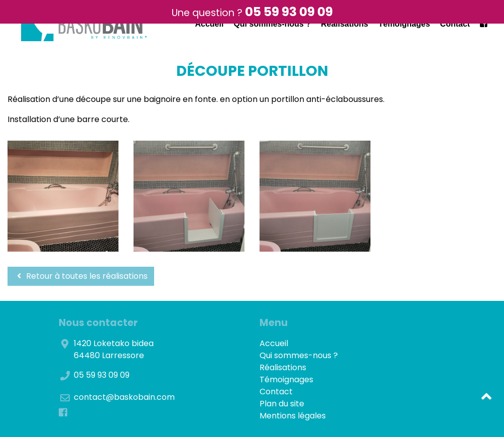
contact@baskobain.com (124, 397)
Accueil (209, 24)
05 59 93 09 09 (289, 12)
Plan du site (282, 404)
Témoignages (404, 24)
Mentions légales (293, 416)
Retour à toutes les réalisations (81, 276)
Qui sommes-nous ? (272, 24)
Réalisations (344, 24)
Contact (455, 24)
